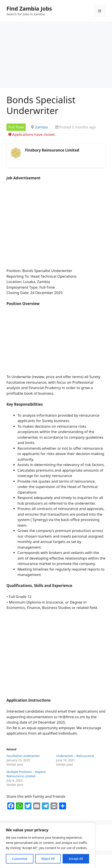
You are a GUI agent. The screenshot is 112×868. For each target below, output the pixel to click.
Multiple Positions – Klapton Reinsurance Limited (26, 774)
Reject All (48, 859)
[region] (47, 845)
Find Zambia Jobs (29, 8)
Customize (20, 859)
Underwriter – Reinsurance (75, 756)
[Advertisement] (56, 56)
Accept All (76, 859)
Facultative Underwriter (23, 756)
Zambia (41, 127)
